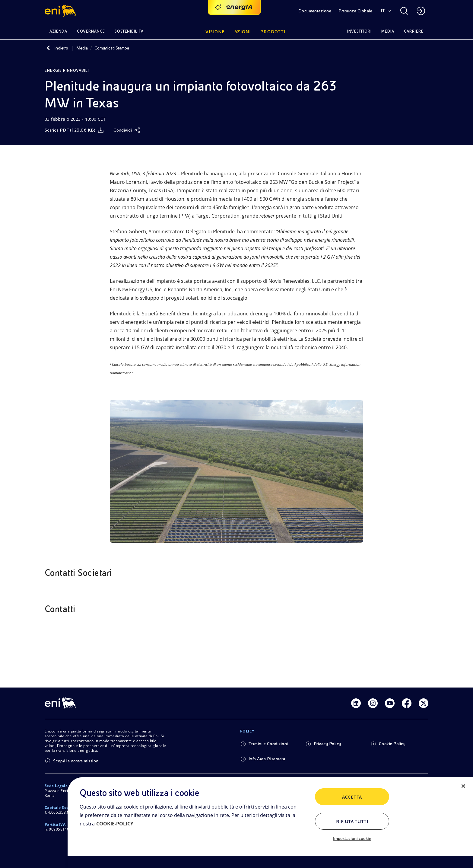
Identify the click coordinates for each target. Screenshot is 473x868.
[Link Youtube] (390, 703)
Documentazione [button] (315, 11)
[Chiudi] (463, 786)
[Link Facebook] (407, 703)
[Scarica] (74, 130)
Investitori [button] (360, 31)
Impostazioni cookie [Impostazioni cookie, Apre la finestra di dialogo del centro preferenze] (352, 838)
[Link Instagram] (373, 703)
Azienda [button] (58, 31)
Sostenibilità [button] (129, 31)
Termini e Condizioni (268, 744)
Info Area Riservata (267, 759)
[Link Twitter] (424, 703)
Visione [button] (215, 32)
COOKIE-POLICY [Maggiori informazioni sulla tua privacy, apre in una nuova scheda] (115, 824)
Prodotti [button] (273, 32)
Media (82, 48)
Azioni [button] (243, 32)
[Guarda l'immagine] (237, 471)
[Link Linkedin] (356, 703)
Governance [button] (91, 31)
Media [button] (388, 31)
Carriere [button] (414, 31)
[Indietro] (48, 48)
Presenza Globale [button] (355, 11)
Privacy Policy (327, 744)
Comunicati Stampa (112, 48)
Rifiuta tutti (352, 822)
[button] (61, 11)
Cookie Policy (392, 744)
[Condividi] (127, 130)
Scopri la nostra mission (76, 761)
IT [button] (383, 11)
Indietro (61, 48)
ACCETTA (352, 797)
